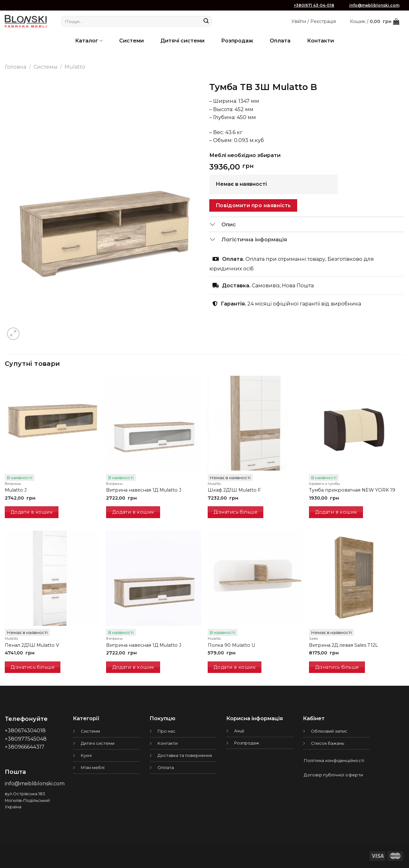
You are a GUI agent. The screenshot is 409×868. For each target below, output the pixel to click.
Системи (131, 41)
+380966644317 (25, 747)
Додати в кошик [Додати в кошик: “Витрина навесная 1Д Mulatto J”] (133, 512)
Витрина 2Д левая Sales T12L (343, 645)
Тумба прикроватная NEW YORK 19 (352, 490)
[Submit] (206, 21)
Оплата (280, 41)
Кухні (86, 755)
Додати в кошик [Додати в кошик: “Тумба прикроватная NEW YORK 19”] (336, 512)
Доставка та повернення (185, 755)
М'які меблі (93, 767)
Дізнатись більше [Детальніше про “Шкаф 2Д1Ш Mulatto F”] (235, 512)
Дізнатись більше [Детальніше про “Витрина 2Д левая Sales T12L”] (337, 667)
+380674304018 (25, 731)
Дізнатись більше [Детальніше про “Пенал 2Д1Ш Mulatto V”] (33, 667)
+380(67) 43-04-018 (314, 5)
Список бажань (328, 743)
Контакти (320, 41)
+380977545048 (26, 739)
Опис (223, 225)
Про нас (166, 731)
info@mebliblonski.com (374, 5)
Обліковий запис (329, 731)
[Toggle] (215, 225)
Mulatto (75, 67)
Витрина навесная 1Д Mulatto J (144, 490)
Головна (15, 67)
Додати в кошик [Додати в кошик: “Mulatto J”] (32, 512)
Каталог (89, 41)
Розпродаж (237, 41)
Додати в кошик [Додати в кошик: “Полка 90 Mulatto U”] (235, 667)
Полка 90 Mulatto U (231, 645)
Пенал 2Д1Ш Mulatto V (32, 645)
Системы (46, 67)
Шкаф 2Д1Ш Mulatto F (234, 490)
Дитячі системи (182, 41)
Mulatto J (16, 490)
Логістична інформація (248, 240)
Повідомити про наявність (253, 205)
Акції (239, 731)
